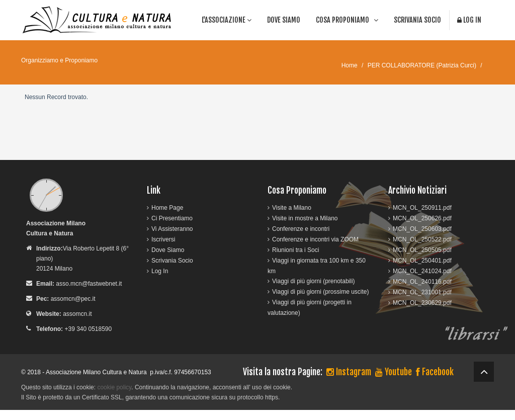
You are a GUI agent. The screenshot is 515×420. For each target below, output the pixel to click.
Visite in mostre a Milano (305, 218)
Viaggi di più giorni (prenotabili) (314, 281)
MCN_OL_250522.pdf (422, 239)
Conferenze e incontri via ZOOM (315, 239)
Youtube (394, 372)
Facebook (435, 372)
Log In (469, 20)
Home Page (167, 208)
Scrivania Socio (417, 20)
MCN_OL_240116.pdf (422, 282)
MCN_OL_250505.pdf (422, 250)
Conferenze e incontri (301, 229)
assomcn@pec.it (73, 299)
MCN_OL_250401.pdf (422, 261)
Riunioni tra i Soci (295, 250)
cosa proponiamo (347, 20)
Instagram (349, 372)
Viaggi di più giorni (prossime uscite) (321, 292)
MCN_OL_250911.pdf (422, 208)
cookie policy (114, 387)
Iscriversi (163, 239)
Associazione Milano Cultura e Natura (96, 372)
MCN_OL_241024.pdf (422, 271)
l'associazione (227, 20)
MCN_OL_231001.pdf (422, 292)
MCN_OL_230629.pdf (422, 303)
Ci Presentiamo (172, 218)
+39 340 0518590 (88, 329)
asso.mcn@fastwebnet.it (89, 284)
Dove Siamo (284, 20)
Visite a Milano (292, 208)
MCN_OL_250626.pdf (422, 218)
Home (350, 65)
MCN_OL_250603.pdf (422, 229)
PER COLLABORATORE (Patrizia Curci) (422, 65)
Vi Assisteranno (172, 229)
